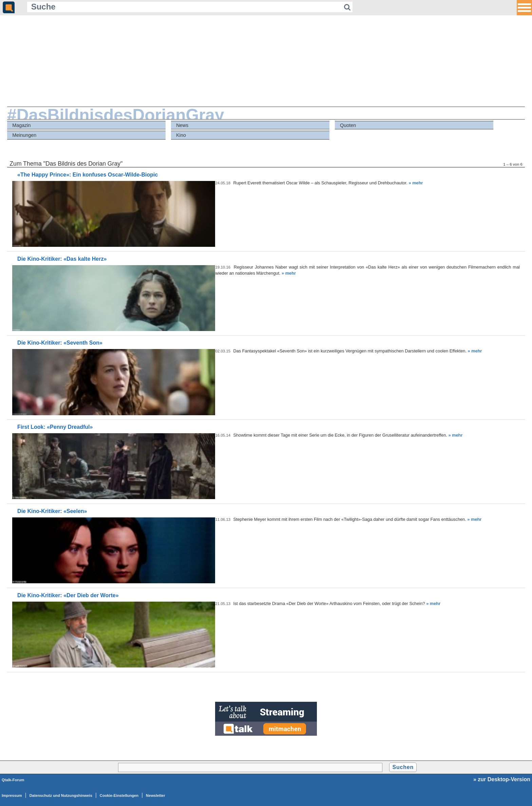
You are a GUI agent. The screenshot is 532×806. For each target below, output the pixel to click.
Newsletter (156, 795)
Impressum (12, 795)
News (182, 125)
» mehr (416, 183)
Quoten (348, 125)
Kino (181, 135)
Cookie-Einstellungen (119, 795)
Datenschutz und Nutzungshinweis (61, 795)
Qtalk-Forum (13, 780)
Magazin (21, 125)
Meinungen (24, 135)
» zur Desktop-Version (502, 779)
